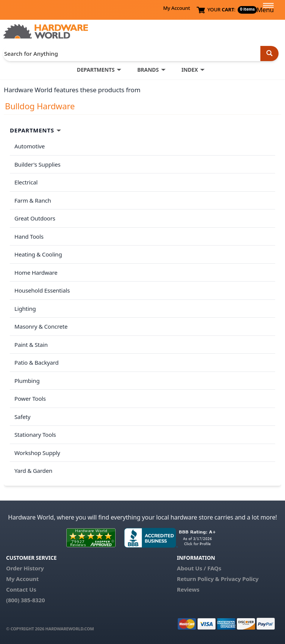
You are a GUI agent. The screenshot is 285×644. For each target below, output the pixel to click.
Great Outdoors (35, 218)
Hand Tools (29, 236)
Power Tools (30, 398)
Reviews (188, 589)
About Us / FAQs (199, 568)
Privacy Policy (240, 579)
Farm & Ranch (33, 200)
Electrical (26, 182)
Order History (25, 568)
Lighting (25, 309)
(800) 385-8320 (25, 600)
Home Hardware (36, 272)
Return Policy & (198, 579)
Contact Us (21, 589)
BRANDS (148, 70)
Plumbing (27, 381)
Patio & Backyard (36, 362)
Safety (22, 417)
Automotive (30, 146)
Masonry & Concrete (41, 326)
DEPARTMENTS (96, 70)
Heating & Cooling (38, 254)
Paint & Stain (31, 345)
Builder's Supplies (38, 164)
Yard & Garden (33, 471)
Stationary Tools (35, 435)
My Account (176, 8)
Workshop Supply (37, 453)
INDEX (190, 70)
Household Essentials (42, 290)
